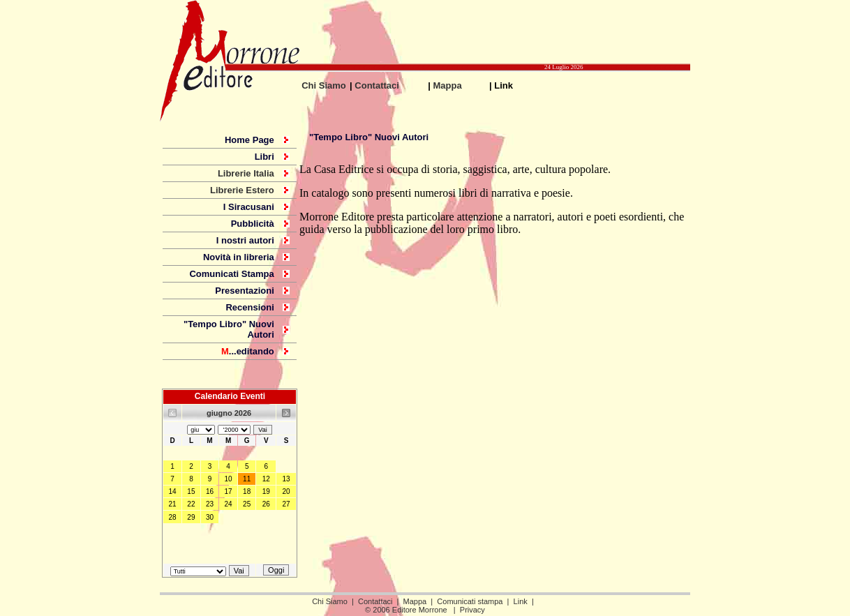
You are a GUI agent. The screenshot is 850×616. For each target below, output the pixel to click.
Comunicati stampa (470, 601)
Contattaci (377, 85)
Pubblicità (253, 224)
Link (521, 601)
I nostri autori (245, 240)
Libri (264, 157)
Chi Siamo (324, 85)
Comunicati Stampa (231, 274)
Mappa (448, 85)
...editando (248, 351)
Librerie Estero (242, 190)
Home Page (249, 140)
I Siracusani (249, 207)
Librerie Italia (246, 173)
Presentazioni (245, 291)
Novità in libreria (239, 257)
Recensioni (249, 307)
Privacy (472, 610)
